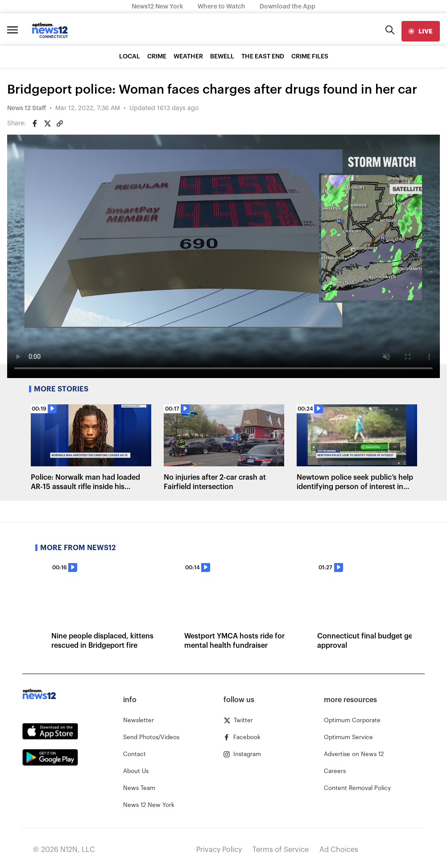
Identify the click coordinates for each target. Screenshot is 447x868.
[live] (421, 31)
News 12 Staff (27, 108)
